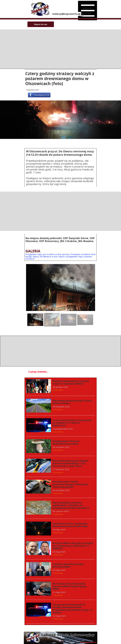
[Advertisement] (60, 211)
